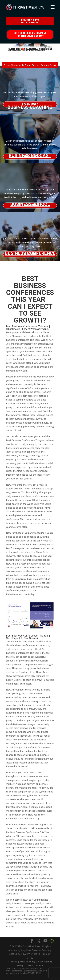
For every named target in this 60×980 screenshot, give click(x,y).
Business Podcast (30, 156)
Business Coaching (30, 106)
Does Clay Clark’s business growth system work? (30, 34)
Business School (30, 204)
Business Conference (30, 253)
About (40, 965)
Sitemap (12, 962)
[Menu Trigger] (53, 7)
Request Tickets (30, 21)
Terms (30, 965)
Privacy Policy (28, 962)
